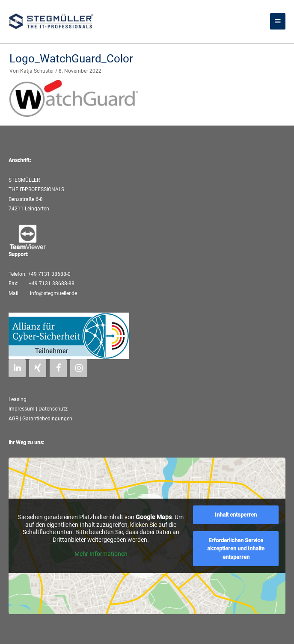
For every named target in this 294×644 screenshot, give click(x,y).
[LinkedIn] (17, 368)
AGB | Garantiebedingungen (40, 419)
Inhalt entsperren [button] (236, 515)
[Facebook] (58, 368)
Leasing (18, 399)
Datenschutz (53, 409)
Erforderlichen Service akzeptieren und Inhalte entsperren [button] (236, 548)
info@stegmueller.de (53, 293)
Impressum (22, 409)
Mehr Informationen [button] (101, 554)
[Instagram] (79, 368)
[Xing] (38, 368)
